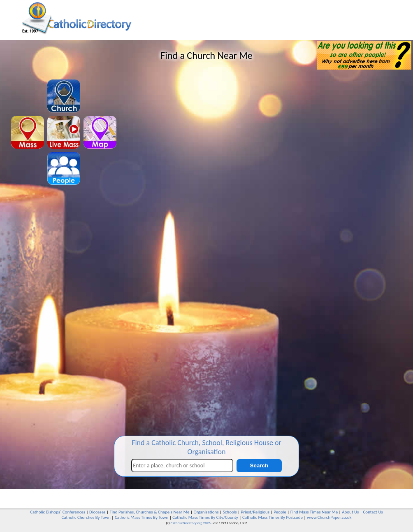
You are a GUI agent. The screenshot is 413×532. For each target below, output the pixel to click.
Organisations (206, 512)
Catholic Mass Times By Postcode (273, 517)
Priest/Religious (255, 512)
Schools (230, 512)
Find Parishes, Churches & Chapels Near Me (149, 512)
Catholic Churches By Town (86, 517)
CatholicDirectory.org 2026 (191, 523)
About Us (350, 512)
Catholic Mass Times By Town (142, 517)
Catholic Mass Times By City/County (205, 517)
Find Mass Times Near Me (314, 512)
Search (259, 465)
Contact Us (373, 512)
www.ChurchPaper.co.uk (329, 517)
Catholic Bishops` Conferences (58, 512)
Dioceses (97, 512)
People (280, 512)
